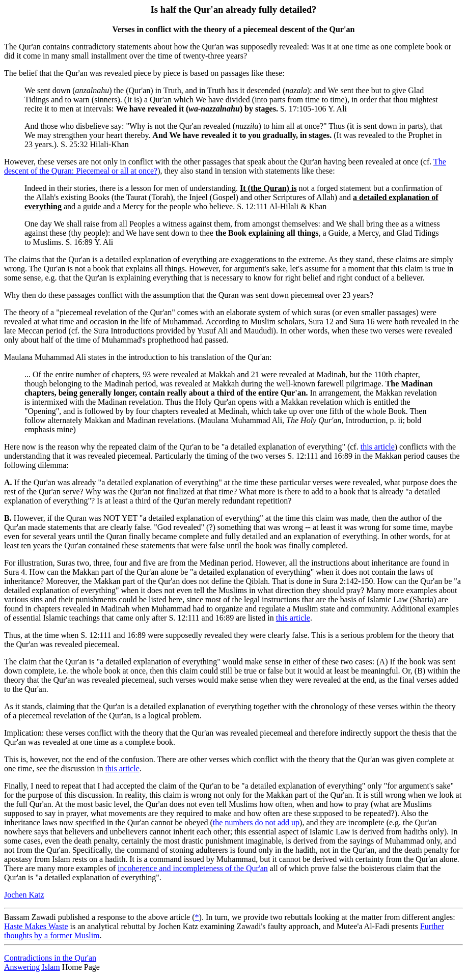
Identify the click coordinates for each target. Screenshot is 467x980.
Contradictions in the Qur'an (50, 958)
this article (378, 447)
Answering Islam (32, 967)
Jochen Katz (24, 895)
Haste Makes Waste (36, 926)
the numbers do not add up (256, 822)
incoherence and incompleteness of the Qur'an (193, 868)
